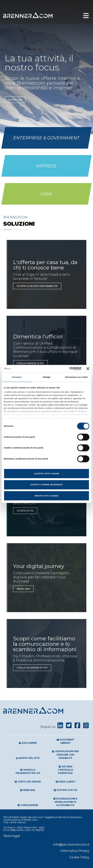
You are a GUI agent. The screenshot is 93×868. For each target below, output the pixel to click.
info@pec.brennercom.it (71, 845)
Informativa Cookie (78, 415)
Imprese (46, 166)
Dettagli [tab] (46, 377)
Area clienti (65, 782)
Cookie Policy (79, 857)
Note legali (12, 836)
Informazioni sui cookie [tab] (76, 377)
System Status (65, 790)
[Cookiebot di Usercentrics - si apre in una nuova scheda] (63, 369)
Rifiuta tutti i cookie (46, 496)
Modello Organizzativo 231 (28, 772)
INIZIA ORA (23, 589)
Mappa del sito (28, 758)
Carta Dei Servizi (28, 782)
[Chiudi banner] (88, 369)
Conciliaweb (28, 805)
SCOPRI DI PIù (25, 511)
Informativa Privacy (75, 851)
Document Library (65, 741)
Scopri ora (15, 100)
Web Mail (28, 790)
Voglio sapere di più (30, 363)
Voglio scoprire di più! (32, 668)
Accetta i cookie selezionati (46, 485)
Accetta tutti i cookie (46, 474)
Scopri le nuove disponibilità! (37, 286)
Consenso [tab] (17, 377)
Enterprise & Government (46, 138)
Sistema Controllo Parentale (65, 770)
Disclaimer (28, 743)
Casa (46, 194)
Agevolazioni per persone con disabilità (65, 755)
